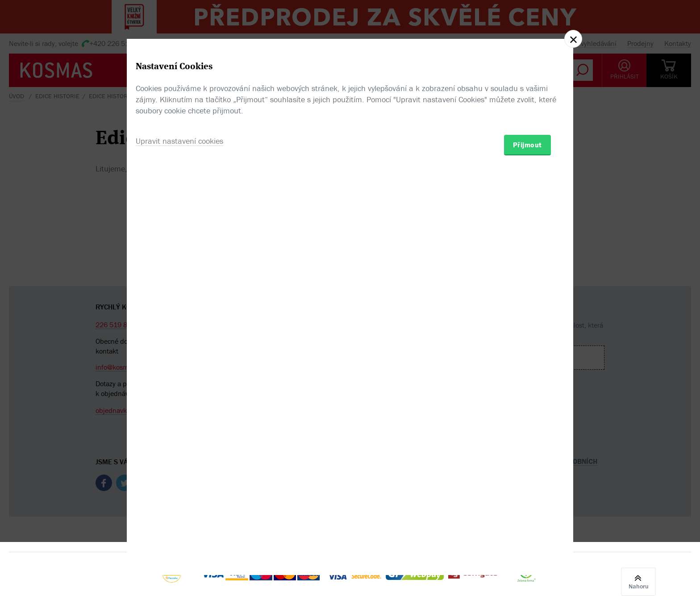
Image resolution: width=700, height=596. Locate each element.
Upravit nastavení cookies (179, 346)
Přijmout (527, 350)
